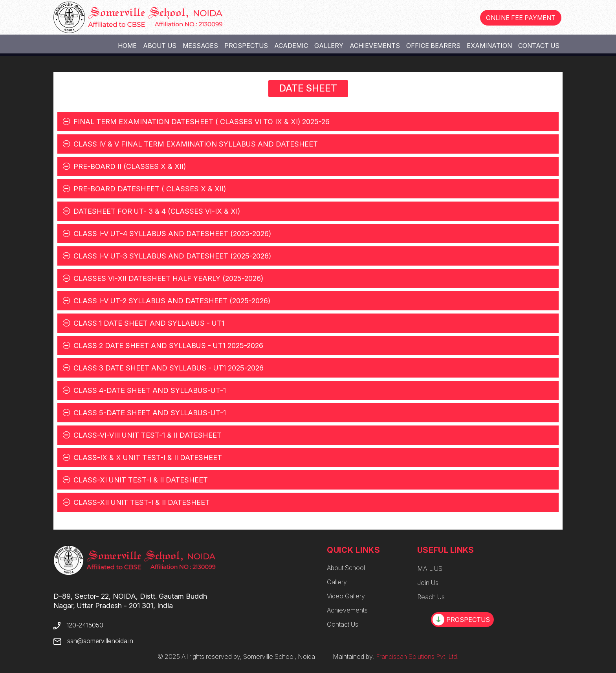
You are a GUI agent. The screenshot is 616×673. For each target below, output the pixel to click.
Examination (489, 46)
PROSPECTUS (461, 620)
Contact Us (539, 46)
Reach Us (431, 597)
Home (127, 46)
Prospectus (246, 46)
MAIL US (430, 568)
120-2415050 (85, 625)
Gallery (329, 46)
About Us (160, 46)
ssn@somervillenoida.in (100, 641)
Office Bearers (433, 46)
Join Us (428, 583)
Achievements (375, 46)
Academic (291, 46)
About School (346, 568)
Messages (200, 46)
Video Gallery (346, 596)
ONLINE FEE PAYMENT (521, 18)
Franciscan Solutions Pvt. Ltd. (417, 656)
